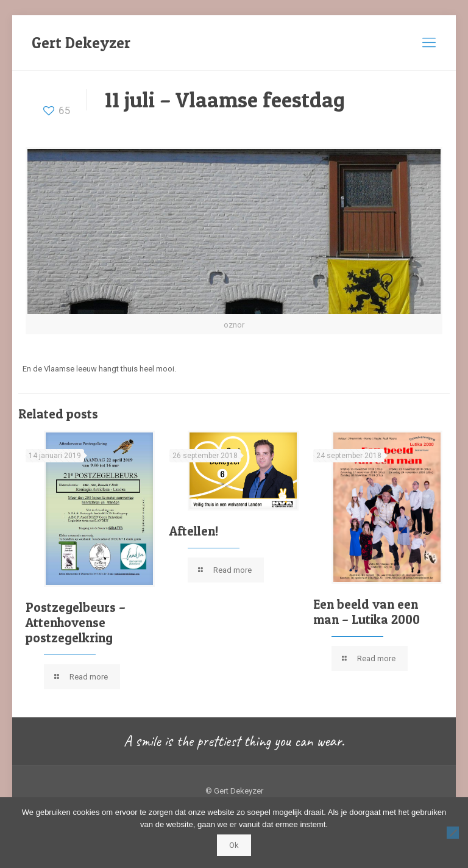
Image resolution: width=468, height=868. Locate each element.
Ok (234, 845)
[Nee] (453, 833)
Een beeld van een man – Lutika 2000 (367, 612)
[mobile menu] (429, 43)
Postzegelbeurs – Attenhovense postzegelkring (76, 622)
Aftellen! (194, 531)
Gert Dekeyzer (81, 43)
